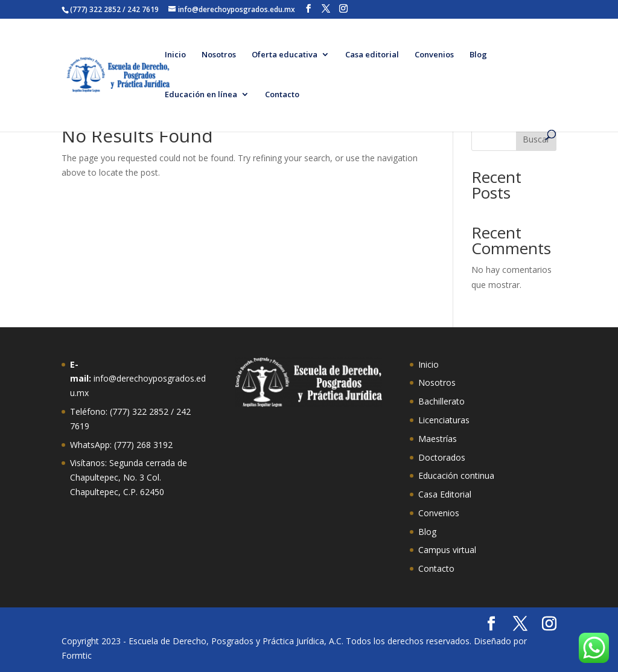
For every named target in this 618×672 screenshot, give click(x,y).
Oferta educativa (285, 55)
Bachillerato (441, 401)
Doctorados (442, 457)
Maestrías (438, 439)
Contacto (282, 95)
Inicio (175, 55)
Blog (478, 55)
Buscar (536, 139)
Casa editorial (372, 55)
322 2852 (150, 411)
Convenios (434, 55)
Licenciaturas (444, 420)
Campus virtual (447, 550)
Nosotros (219, 55)
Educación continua (456, 475)
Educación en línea (201, 95)
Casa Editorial (445, 494)
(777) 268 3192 (143, 445)
